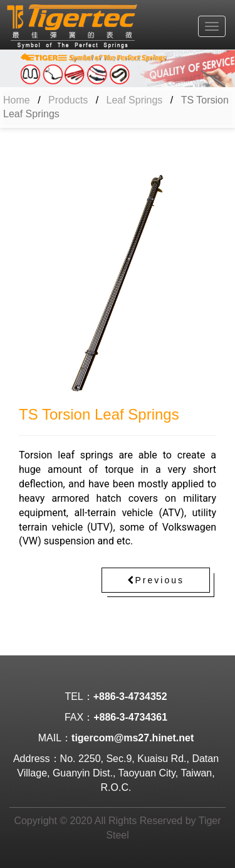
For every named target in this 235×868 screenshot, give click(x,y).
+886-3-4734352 (130, 696)
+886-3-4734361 (130, 717)
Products (68, 100)
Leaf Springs (135, 100)
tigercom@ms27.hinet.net (133, 738)
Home (17, 100)
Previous (156, 580)
